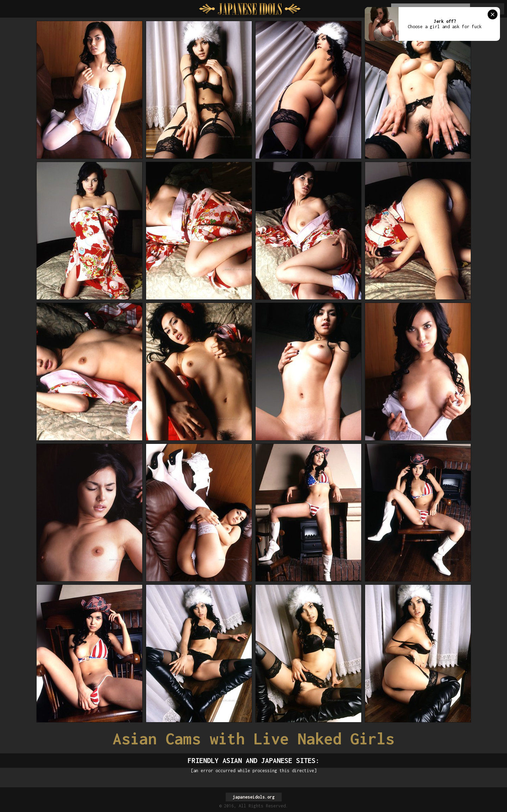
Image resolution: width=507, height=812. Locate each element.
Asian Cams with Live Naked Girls (254, 739)
